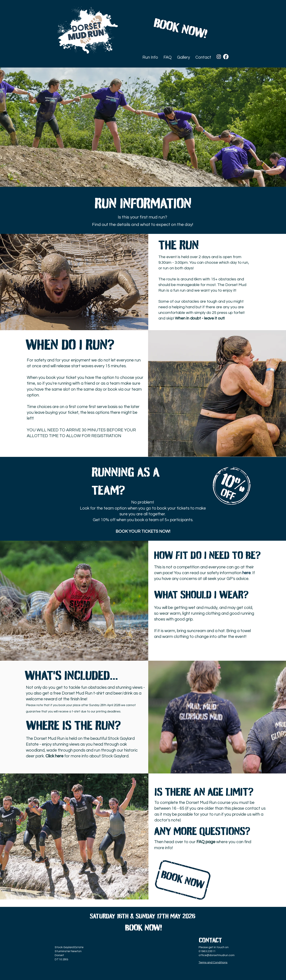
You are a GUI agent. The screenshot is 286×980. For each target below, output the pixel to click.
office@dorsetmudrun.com (217, 955)
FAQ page (206, 842)
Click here (54, 756)
